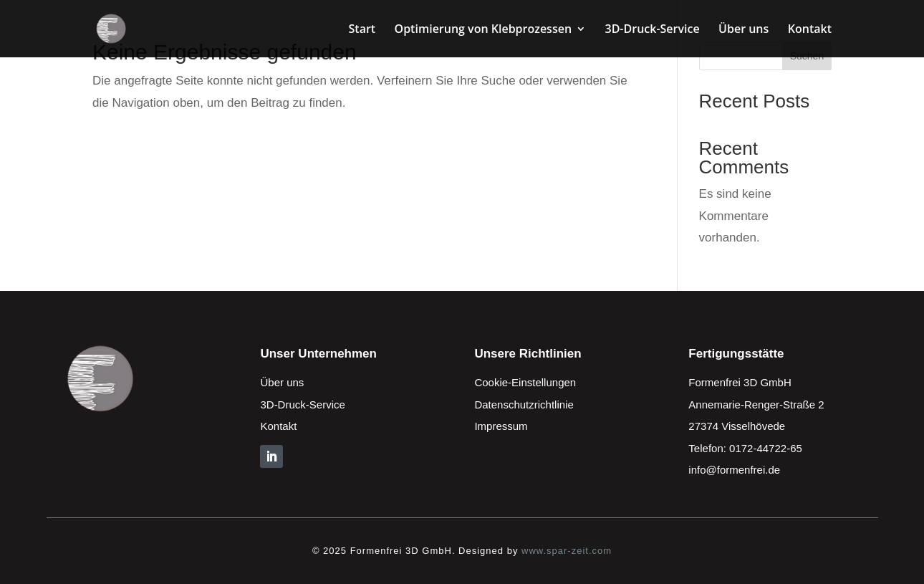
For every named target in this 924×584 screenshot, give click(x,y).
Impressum (501, 426)
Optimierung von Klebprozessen (483, 30)
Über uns (743, 30)
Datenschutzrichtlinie (524, 405)
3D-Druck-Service (652, 30)
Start (362, 30)
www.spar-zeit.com (567, 551)
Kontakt (810, 30)
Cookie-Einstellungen (525, 382)
